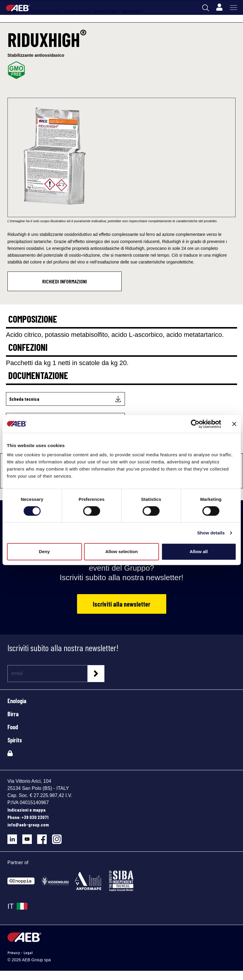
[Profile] (219, 7)
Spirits (15, 740)
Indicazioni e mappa (26, 810)
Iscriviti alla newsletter (121, 604)
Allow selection (121, 551)
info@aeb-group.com (28, 824)
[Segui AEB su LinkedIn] (15, 837)
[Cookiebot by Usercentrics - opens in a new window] (195, 424)
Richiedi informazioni (65, 281)
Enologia (17, 701)
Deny (44, 551)
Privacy (14, 953)
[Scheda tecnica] (65, 399)
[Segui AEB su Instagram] (59, 837)
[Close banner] (234, 424)
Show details (211, 533)
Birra (13, 714)
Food (13, 727)
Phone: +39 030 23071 (28, 817)
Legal (28, 953)
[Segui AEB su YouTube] (30, 837)
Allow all (199, 551)
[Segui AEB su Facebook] (45, 837)
